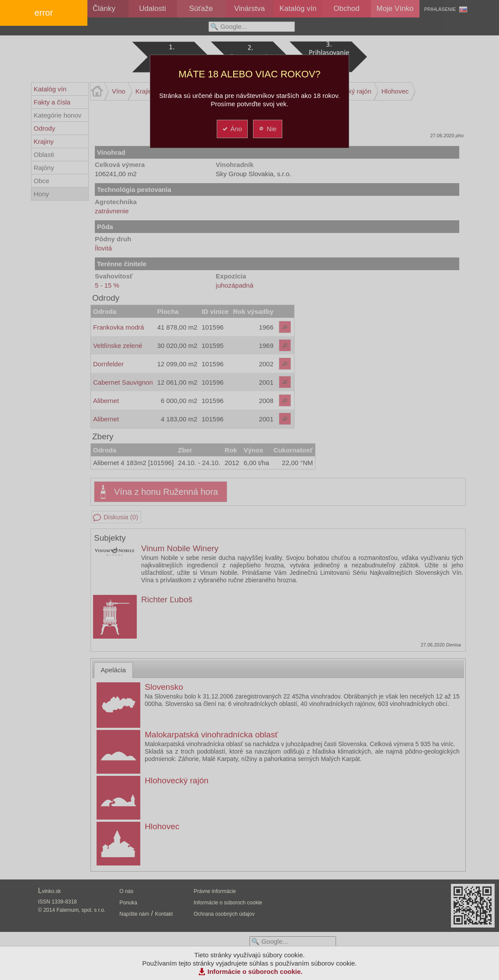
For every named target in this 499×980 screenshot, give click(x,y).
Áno (232, 129)
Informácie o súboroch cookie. (255, 971)
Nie (267, 129)
